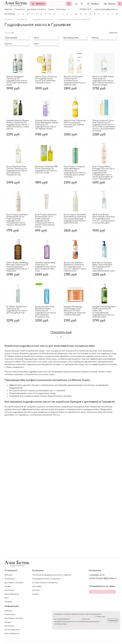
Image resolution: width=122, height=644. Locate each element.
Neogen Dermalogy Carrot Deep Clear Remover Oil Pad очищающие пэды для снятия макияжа (75, 311)
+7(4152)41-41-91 (85, 9)
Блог (7, 598)
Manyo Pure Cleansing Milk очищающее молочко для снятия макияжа (75, 124)
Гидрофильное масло (42, 19)
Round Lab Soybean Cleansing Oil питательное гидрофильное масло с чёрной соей (75, 81)
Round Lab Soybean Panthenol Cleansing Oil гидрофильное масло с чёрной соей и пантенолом (75, 267)
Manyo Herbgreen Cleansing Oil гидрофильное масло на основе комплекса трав (17, 81)
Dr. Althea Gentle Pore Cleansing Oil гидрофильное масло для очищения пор (17, 310)
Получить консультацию (102, 592)
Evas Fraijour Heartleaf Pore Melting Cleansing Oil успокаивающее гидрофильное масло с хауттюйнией (75, 219)
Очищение (22, 19)
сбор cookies (76, 619)
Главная (9, 19)
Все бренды (10, 14)
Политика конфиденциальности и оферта (52, 575)
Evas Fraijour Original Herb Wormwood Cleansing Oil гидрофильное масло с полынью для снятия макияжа (75, 172)
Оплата (36, 590)
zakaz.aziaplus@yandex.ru (106, 9)
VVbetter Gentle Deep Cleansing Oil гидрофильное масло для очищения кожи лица (46, 267)
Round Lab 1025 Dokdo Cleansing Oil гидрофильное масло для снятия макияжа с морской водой (103, 81)
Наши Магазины (12, 594)
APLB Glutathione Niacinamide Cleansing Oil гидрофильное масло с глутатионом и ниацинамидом (104, 219)
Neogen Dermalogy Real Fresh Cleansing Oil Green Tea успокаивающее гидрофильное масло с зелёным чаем (104, 312)
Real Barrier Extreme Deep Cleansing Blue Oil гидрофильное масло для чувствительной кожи (104, 267)
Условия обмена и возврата (45, 583)
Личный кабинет (12, 630)
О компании (20, 9)
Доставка (37, 586)
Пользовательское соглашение (46, 579)
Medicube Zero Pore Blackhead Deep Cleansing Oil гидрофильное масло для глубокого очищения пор (46, 312)
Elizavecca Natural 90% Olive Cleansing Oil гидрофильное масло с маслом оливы (46, 170)
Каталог (38, 4)
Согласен (113, 620)
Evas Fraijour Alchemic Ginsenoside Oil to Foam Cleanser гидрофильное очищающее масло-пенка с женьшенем (17, 220)
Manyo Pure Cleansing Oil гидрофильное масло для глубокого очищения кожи (46, 80)
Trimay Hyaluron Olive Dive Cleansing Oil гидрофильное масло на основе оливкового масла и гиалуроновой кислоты (104, 126)
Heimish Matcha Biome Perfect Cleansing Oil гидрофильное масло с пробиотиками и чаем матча (18, 125)
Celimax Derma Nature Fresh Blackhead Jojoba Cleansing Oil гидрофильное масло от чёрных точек (47, 125)
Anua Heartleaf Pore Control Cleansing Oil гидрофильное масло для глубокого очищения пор (17, 171)
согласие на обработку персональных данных (75, 617)
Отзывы (8, 602)
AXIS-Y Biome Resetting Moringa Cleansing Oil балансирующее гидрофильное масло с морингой (18, 267)
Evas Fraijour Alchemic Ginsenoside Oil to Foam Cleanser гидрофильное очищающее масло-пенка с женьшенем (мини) (46, 221)
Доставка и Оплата (36, 9)
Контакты (61, 9)
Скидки (51, 9)
